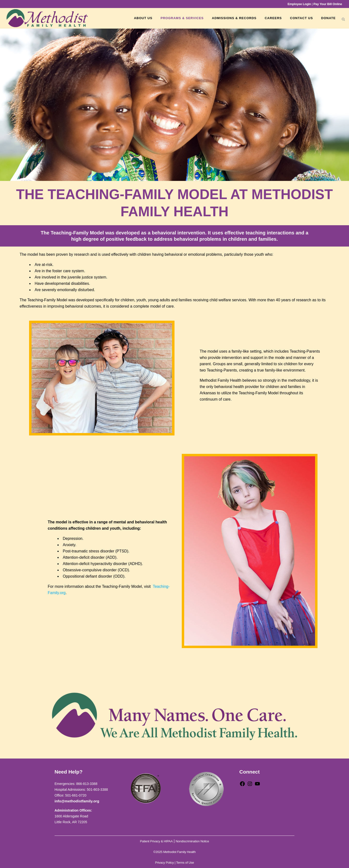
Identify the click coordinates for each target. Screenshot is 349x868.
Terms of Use (185, 863)
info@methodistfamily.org (77, 801)
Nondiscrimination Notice (192, 841)
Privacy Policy (164, 863)
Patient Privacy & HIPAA (156, 841)
